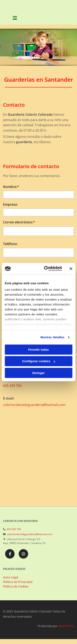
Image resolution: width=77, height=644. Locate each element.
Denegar (38, 373)
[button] (15, 18)
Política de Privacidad (18, 582)
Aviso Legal (11, 577)
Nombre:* (11, 187)
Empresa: (10, 205)
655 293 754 (12, 386)
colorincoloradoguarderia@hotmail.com (34, 405)
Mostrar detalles (52, 337)
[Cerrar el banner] (71, 269)
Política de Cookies (16, 586)
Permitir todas (38, 350)
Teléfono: (10, 244)
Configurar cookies (39, 361)
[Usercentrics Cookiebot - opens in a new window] (46, 269)
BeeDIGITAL (66, 626)
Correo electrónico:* (19, 222)
